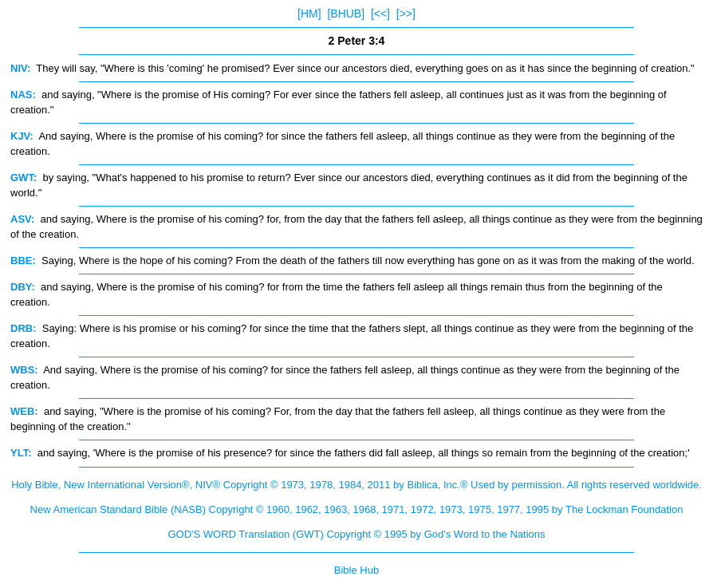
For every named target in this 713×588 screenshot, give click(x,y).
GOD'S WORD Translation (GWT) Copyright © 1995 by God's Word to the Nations (356, 534)
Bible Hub (356, 570)
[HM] (309, 14)
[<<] (380, 14)
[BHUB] (346, 14)
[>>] (406, 14)
